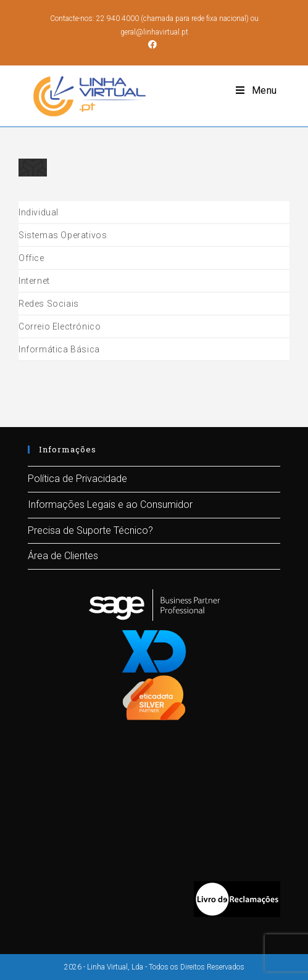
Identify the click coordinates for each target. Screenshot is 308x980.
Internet (34, 281)
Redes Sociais (49, 304)
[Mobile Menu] (256, 91)
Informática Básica (59, 349)
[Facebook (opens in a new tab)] (154, 44)
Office (31, 258)
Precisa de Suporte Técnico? (90, 530)
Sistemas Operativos (63, 235)
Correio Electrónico (60, 326)
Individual (39, 212)
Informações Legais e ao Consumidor (110, 504)
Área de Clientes (63, 556)
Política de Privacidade (77, 479)
